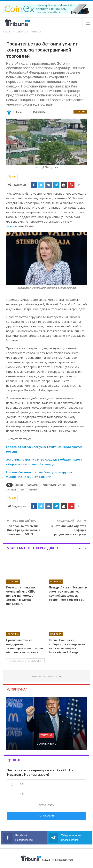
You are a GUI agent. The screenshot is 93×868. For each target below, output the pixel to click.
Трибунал (46, 735)
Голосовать (47, 816)
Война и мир (46, 743)
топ (23, 490)
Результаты (47, 805)
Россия (74, 485)
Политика (80, 112)
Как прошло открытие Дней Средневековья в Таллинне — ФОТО (23, 530)
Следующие (35, 661)
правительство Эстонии (54, 485)
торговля (33, 490)
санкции (12, 490)
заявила (12, 226)
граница (19, 485)
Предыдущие (16, 661)
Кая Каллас (33, 485)
